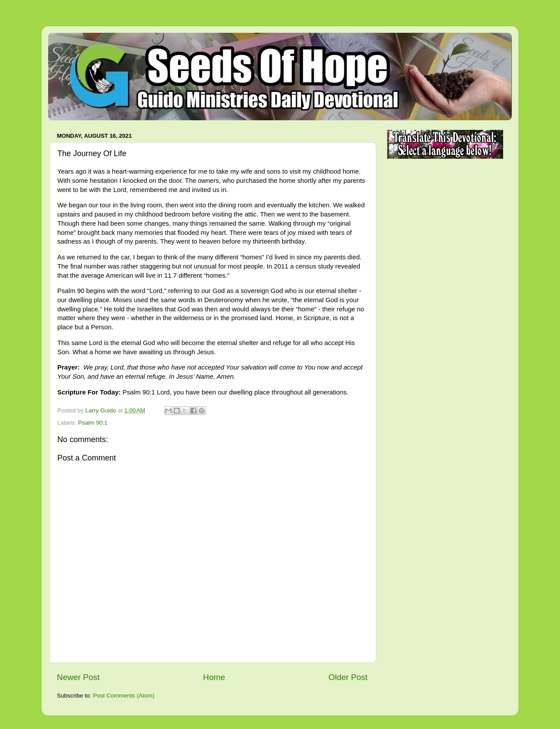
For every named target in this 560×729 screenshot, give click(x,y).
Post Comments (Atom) (124, 696)
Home (214, 677)
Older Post (348, 677)
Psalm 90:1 (93, 423)
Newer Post (78, 677)
